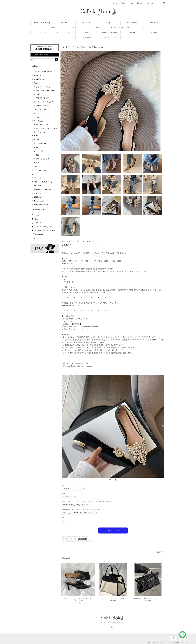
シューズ (39, 151)
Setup (53, 27)
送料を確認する (83, 538)
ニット (144, 27)
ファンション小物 (43, 159)
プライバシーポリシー (43, 227)
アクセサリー (41, 144)
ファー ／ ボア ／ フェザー (64, 32)
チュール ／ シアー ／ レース (121, 27)
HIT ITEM (64, 23)
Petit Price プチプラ (109, 37)
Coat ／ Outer (87, 23)
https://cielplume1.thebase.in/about (77, 366)
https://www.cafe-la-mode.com (74, 306)
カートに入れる (113, 530)
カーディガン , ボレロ (44, 106)
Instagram (151, 3)
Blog (131, 3)
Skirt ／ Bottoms (132, 23)
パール (97, 27)
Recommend (87, 37)
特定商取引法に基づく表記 (45, 230)
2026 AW (154, 32)
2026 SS (132, 32)
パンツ (39, 117)
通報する (159, 552)
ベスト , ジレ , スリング (45, 102)
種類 (63, 486)
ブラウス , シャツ (42, 98)
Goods (75, 27)
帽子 (38, 155)
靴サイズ (65, 494)
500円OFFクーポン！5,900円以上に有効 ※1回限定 (82, 510)
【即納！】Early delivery (42, 23)
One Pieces (154, 23)
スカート (39, 113)
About (123, 3)
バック (39, 147)
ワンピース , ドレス (43, 125)
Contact (140, 3)
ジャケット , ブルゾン (44, 87)
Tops (109, 23)
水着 (38, 163)
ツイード (42, 32)
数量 (63, 518)
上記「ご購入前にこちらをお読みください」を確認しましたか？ (86, 502)
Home (115, 3)
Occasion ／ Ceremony (109, 32)
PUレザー (87, 32)
